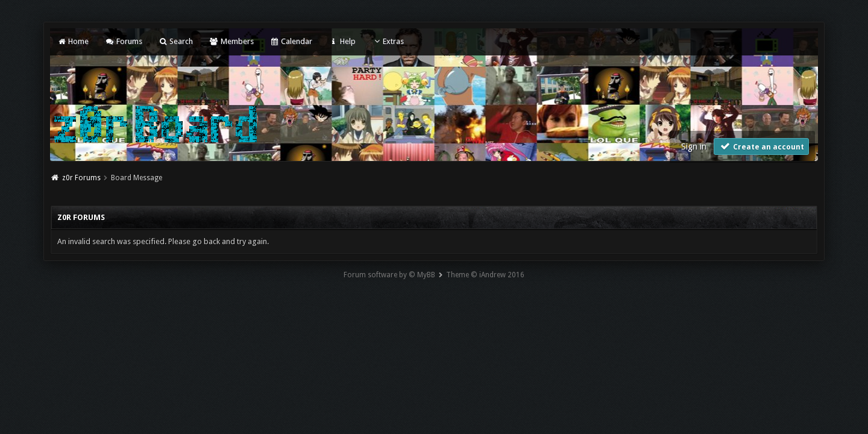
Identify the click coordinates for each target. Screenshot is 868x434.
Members (231, 41)
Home (73, 41)
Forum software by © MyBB (389, 275)
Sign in (694, 146)
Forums (123, 41)
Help (342, 41)
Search (176, 41)
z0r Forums (81, 178)
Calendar (291, 41)
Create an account (761, 146)
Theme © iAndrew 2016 (485, 275)
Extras (388, 41)
